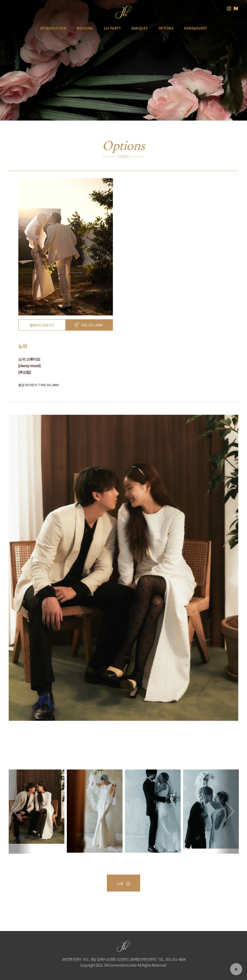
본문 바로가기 (0, 0)
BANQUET (140, 28)
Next (227, 812)
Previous (20, 812)
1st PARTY (112, 28)
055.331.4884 (92, 325)
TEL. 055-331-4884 (172, 959)
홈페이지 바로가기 (42, 325)
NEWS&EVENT (196, 28)
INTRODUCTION (53, 28)
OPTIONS (166, 28)
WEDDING (85, 28)
